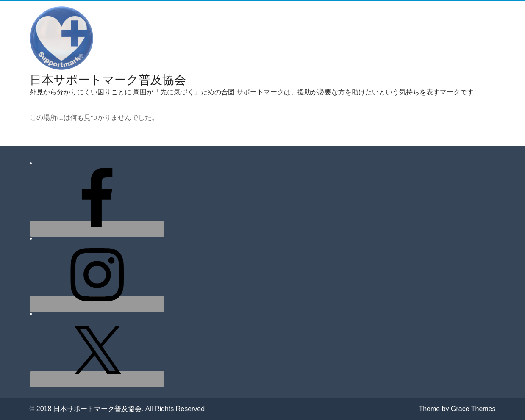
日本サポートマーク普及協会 (108, 80)
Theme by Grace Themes (457, 409)
